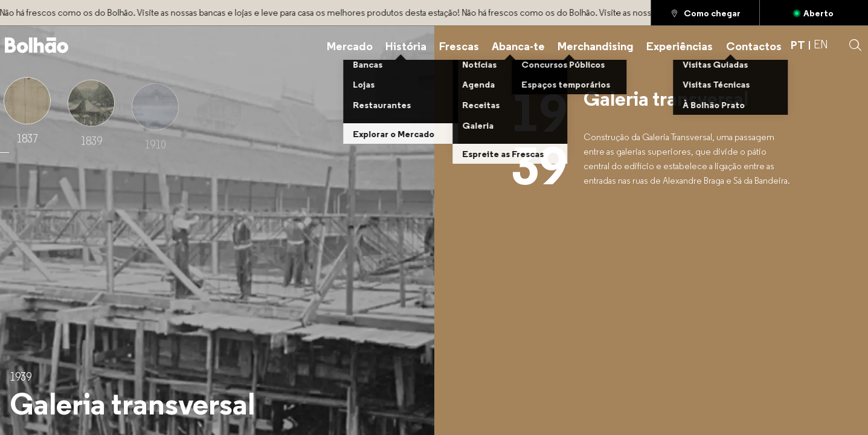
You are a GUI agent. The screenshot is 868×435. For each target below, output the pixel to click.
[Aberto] (814, 13)
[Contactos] (754, 45)
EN (821, 45)
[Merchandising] (596, 45)
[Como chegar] (705, 13)
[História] (406, 45)
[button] (855, 45)
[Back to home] (37, 45)
